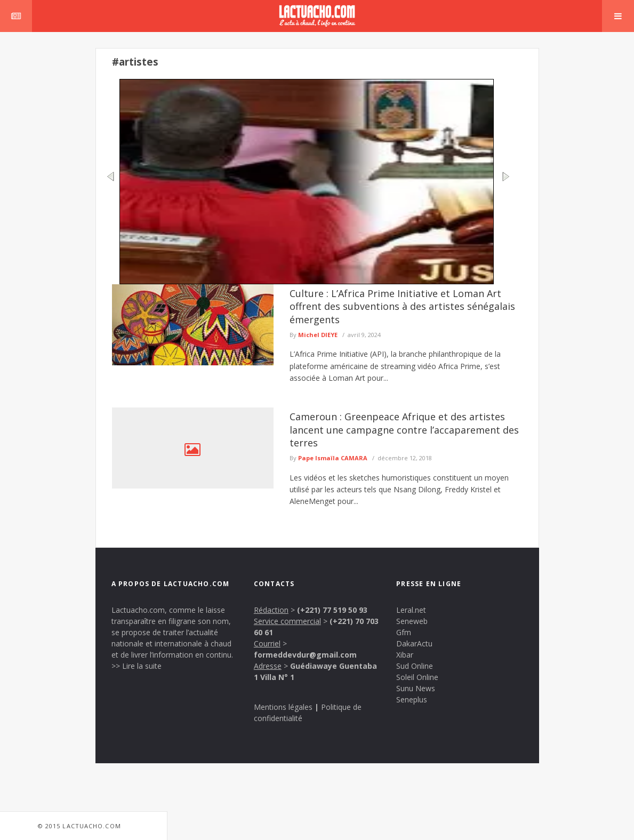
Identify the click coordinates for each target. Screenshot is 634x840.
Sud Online (415, 666)
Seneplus (412, 699)
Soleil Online (417, 677)
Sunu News (416, 688)
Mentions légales (283, 707)
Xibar (405, 655)
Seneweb (412, 621)
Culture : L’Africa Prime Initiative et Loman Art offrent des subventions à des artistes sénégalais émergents (402, 306)
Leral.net (411, 610)
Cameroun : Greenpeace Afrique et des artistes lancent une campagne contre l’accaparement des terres (404, 430)
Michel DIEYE (318, 335)
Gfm (404, 632)
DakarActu (414, 643)
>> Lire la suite (137, 666)
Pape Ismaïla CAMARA (333, 458)
